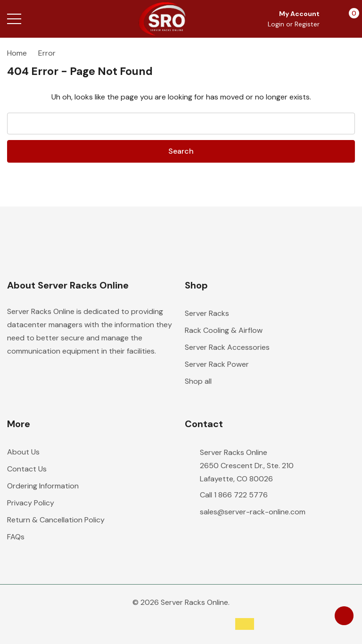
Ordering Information (43, 486)
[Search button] (51, 19)
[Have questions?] (344, 616)
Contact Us (27, 469)
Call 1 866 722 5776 (234, 495)
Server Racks (207, 313)
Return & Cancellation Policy (56, 520)
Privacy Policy (31, 503)
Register (307, 24)
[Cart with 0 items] (349, 19)
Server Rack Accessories (227, 347)
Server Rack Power (217, 364)
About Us (23, 452)
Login (277, 24)
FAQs (16, 537)
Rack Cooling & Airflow (224, 330)
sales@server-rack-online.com (253, 512)
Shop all (198, 381)
